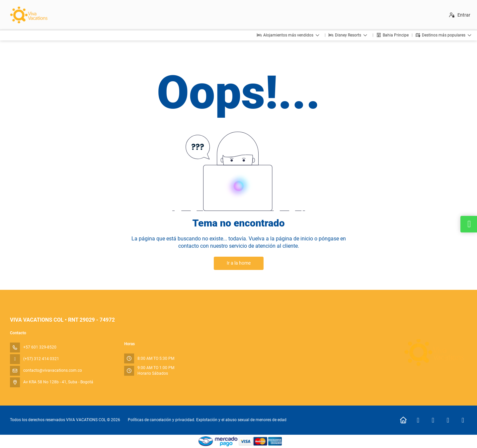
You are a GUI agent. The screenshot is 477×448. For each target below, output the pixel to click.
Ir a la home (239, 263)
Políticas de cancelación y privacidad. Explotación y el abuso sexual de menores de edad (207, 420)
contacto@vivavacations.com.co (53, 370)
